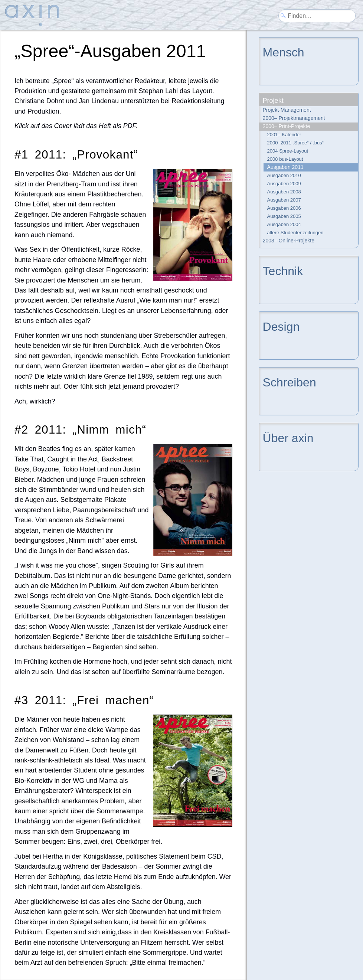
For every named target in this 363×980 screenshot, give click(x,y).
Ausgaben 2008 (284, 192)
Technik (283, 270)
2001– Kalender (284, 135)
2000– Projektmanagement (294, 118)
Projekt (273, 101)
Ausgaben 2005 (284, 216)
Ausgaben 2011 (285, 167)
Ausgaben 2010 (284, 175)
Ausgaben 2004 (284, 224)
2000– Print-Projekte (287, 126)
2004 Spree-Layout (288, 151)
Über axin (288, 437)
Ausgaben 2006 (284, 208)
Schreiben (290, 382)
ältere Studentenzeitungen (295, 233)
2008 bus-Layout (285, 159)
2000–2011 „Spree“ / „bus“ (295, 143)
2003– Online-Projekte (289, 241)
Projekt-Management (287, 110)
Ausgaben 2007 (284, 200)
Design (281, 326)
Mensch (284, 52)
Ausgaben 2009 (284, 184)
